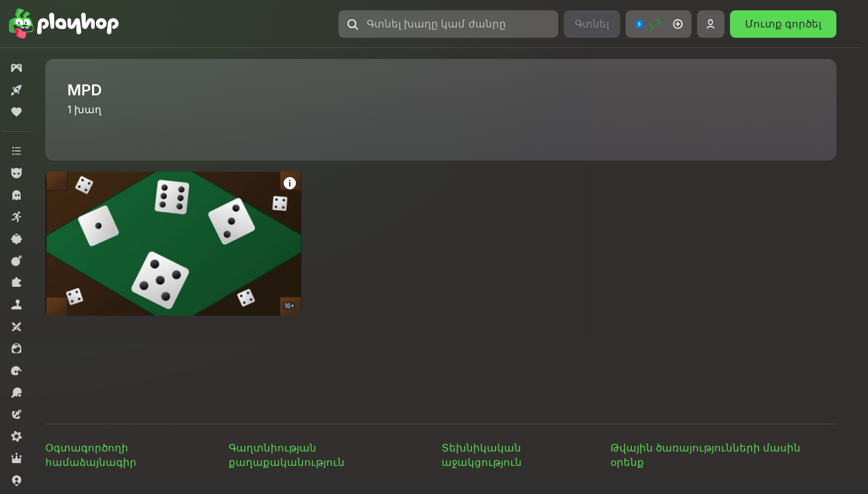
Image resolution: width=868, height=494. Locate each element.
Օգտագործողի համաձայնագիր (91, 455)
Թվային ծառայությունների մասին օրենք (706, 455)
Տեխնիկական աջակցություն (482, 455)
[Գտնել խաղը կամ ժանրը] (448, 24)
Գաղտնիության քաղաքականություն (287, 455)
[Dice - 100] (173, 244)
